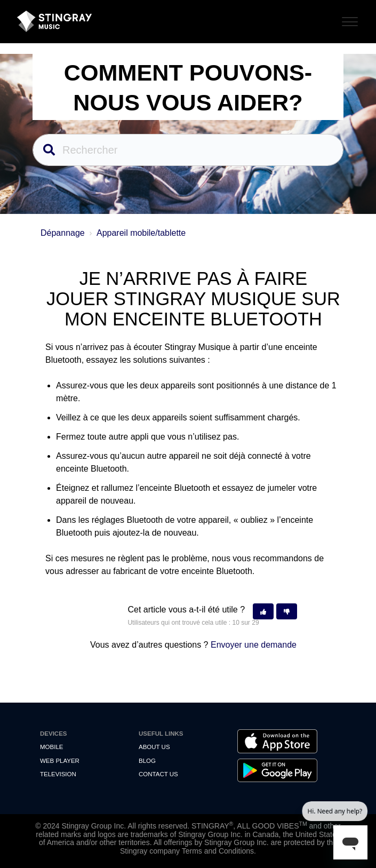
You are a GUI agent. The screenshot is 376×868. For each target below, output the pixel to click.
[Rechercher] (188, 150)
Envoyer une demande (254, 645)
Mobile (51, 747)
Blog (147, 761)
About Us (154, 747)
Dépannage (63, 233)
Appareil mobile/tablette (141, 233)
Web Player (60, 761)
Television (58, 774)
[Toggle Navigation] (348, 20)
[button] (263, 612)
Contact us (158, 774)
